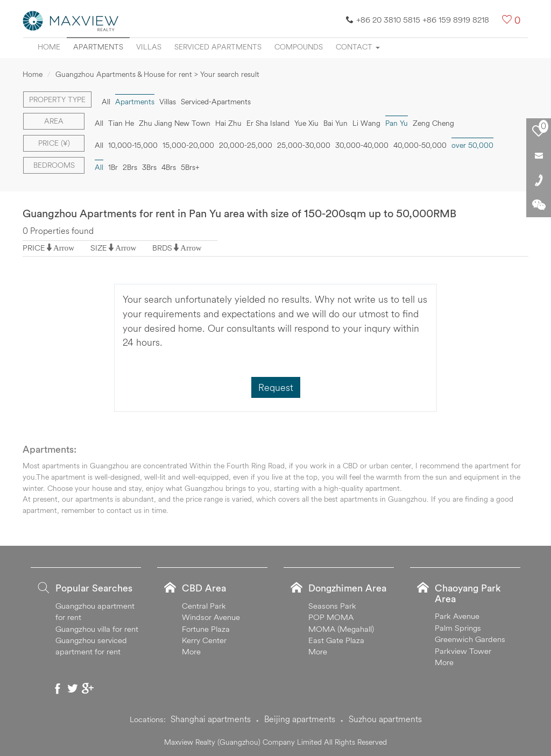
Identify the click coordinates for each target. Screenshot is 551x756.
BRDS (162, 248)
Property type (57, 99)
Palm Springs (458, 628)
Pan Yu (397, 123)
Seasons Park (332, 606)
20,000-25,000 (246, 145)
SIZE (99, 248)
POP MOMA (331, 617)
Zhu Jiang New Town (175, 123)
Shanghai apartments (211, 719)
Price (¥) (54, 143)
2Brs (130, 167)
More (191, 651)
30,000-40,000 (362, 145)
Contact (358, 47)
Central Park (204, 606)
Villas (149, 47)
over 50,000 (472, 145)
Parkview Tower (463, 651)
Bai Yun (335, 123)
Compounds (299, 47)
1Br (113, 167)
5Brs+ (190, 167)
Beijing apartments (300, 719)
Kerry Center (204, 640)
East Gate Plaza (336, 640)
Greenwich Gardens (470, 639)
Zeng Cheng (433, 123)
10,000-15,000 (133, 145)
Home (49, 47)
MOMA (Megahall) (341, 629)
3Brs (149, 167)
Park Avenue (457, 616)
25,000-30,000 (304, 145)
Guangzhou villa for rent (97, 629)
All (106, 102)
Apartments (98, 47)
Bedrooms (54, 165)
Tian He (121, 123)
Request (276, 387)
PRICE (34, 248)
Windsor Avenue (211, 617)
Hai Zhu (228, 123)
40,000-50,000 (420, 145)
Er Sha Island (268, 123)
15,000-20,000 (188, 145)
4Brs (169, 167)
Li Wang (366, 123)
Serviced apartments (218, 47)
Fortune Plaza (206, 629)
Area (54, 121)
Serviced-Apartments (216, 102)
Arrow (64, 248)
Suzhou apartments (385, 719)
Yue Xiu (306, 123)
